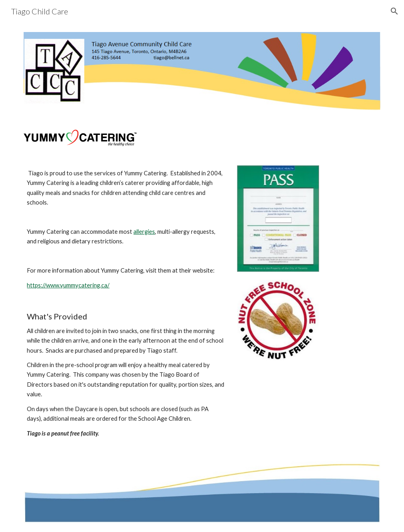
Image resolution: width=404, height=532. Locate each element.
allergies (144, 232)
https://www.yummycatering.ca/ (68, 285)
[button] (394, 11)
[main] (126, 304)
